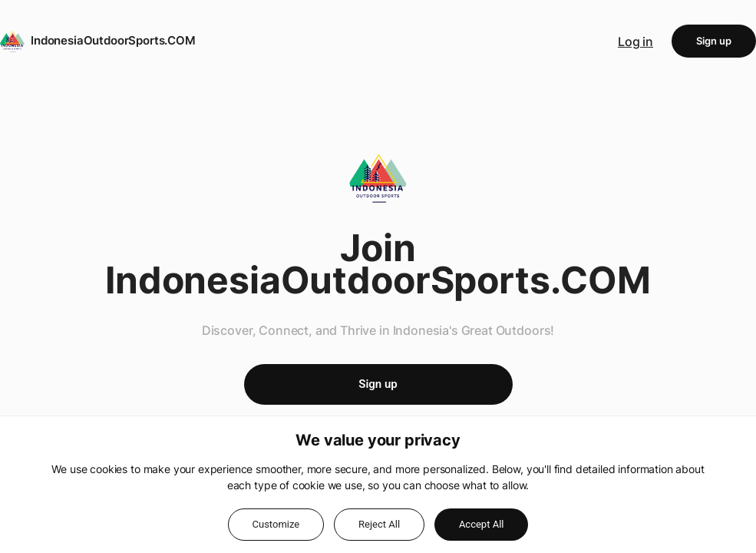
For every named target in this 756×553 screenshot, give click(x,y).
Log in (636, 41)
